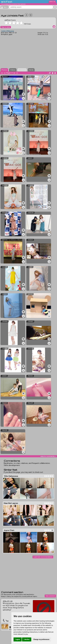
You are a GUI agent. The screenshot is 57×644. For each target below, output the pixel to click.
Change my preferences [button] (41, 639)
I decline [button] (27, 639)
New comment (50, 596)
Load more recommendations (43, 557)
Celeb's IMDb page (8, 31)
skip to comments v (48, 456)
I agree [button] (18, 639)
